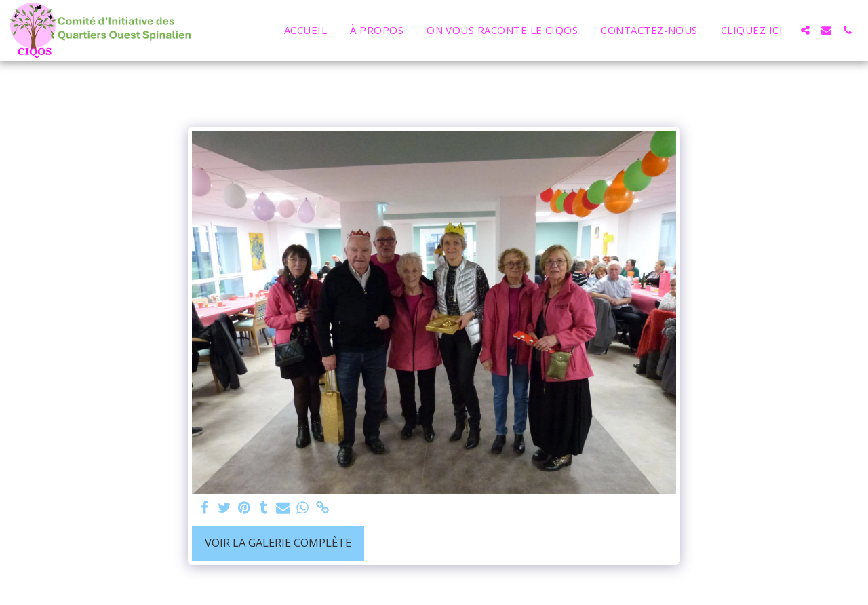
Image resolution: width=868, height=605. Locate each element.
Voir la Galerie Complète (278, 542)
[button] (805, 30)
